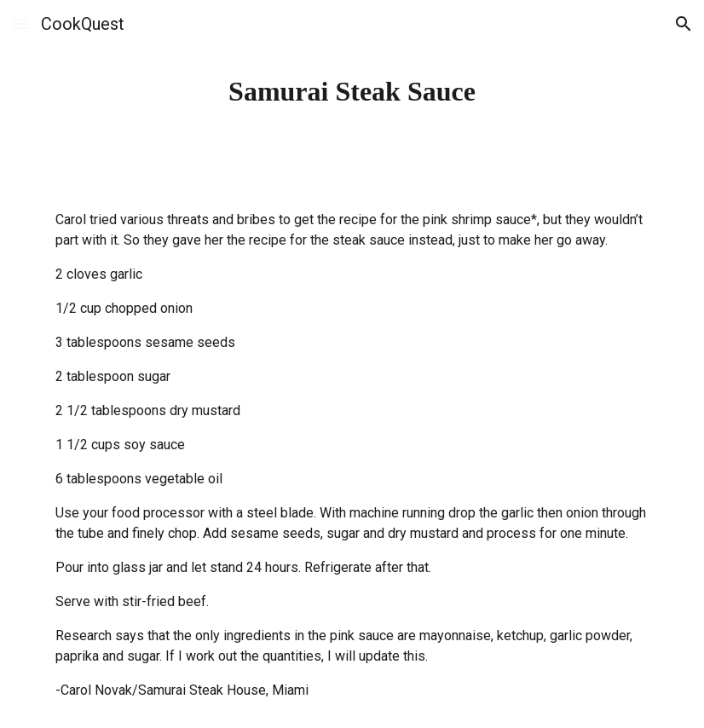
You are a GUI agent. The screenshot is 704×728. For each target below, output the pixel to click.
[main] (352, 91)
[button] (20, 23)
